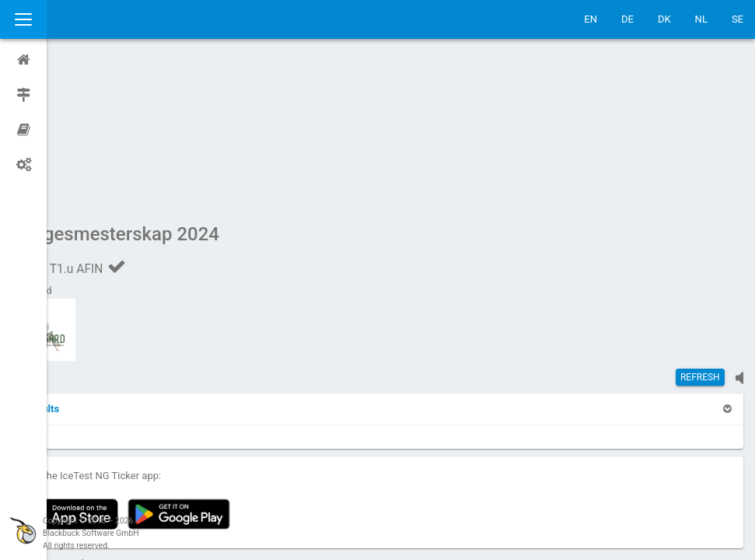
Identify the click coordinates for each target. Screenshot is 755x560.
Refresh (700, 229)
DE (627, 19)
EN (591, 19)
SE (738, 19)
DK (664, 19)
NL (701, 19)
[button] (87, 261)
